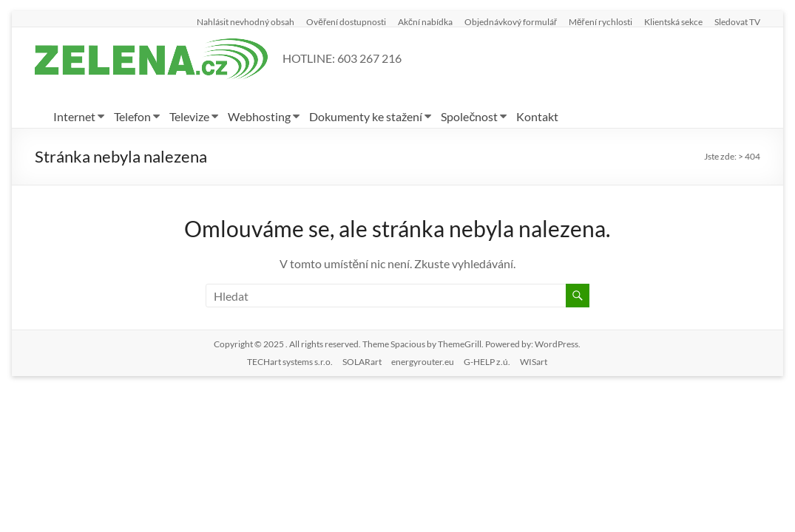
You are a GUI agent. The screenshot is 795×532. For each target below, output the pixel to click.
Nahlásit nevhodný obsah (246, 21)
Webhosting (259, 116)
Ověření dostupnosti (346, 21)
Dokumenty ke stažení (366, 116)
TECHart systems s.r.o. (290, 362)
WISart (534, 362)
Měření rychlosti (601, 21)
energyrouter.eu (423, 362)
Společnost (469, 116)
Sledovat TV (737, 21)
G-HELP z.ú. (487, 362)
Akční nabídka (425, 21)
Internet (74, 116)
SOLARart (362, 362)
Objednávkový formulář (511, 21)
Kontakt (537, 116)
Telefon (132, 116)
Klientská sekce (673, 21)
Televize (189, 116)
